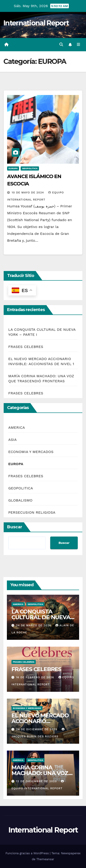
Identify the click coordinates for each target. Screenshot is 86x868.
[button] (61, 45)
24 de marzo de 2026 (34, 625)
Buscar (15, 527)
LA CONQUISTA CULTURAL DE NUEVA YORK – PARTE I (41, 617)
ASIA (12, 440)
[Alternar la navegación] (79, 45)
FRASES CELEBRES (26, 347)
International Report (36, 23)
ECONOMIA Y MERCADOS (31, 452)
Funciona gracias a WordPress (28, 853)
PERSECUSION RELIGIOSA (32, 512)
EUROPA (13, 168)
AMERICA (17, 427)
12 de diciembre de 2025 (37, 781)
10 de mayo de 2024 (28, 193)
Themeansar (45, 859)
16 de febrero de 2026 (36, 677)
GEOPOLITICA (30, 168)
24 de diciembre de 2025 (37, 729)
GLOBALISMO (20, 500)
